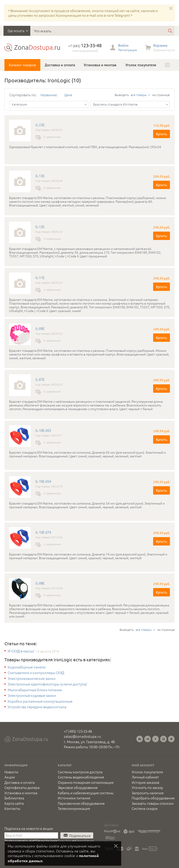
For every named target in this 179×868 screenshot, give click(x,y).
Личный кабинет (145, 777)
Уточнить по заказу (147, 788)
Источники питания (74, 798)
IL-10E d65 (43, 430)
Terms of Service (85, 840)
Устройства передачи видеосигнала (37, 707)
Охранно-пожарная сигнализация (86, 782)
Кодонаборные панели (27, 667)
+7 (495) (85, 46)
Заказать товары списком (153, 803)
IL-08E (40, 583)
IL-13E (40, 176)
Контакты (12, 808)
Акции (10, 777)
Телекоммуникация (74, 808)
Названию (49, 95)
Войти (123, 45)
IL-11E (40, 278)
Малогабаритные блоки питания (35, 690)
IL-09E (40, 329)
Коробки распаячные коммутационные (40, 701)
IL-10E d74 (43, 532)
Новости (11, 772)
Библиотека (14, 798)
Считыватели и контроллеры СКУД (36, 673)
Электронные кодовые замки (32, 695)
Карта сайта (14, 803)
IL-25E (40, 125)
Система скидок (145, 808)
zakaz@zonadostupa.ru (82, 736)
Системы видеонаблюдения (81, 777)
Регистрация (127, 50)
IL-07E (40, 379)
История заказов (145, 782)
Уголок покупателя (141, 65)
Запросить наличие (148, 793)
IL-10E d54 (43, 481)
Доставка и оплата (60, 65)
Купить (162, 134)
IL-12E (40, 227)
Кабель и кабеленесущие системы (86, 793)
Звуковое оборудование (78, 788)
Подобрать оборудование (153, 798)
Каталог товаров (22, 65)
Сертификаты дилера (22, 788)
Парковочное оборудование (81, 803)
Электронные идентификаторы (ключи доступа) (47, 684)
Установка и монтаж (100, 65)
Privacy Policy (65, 840)
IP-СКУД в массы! (21, 651)
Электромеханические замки (32, 678)
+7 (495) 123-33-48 (78, 731)
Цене (68, 95)
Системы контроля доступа (80, 772)
